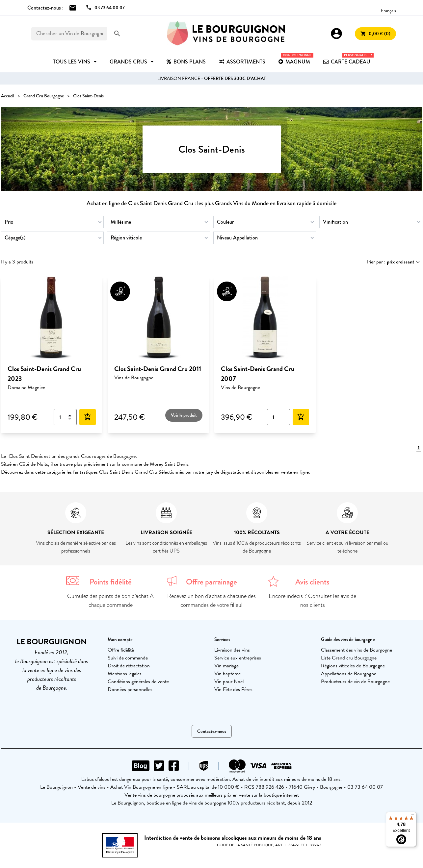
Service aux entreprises (238, 658)
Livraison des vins (232, 650)
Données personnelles (130, 689)
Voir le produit (184, 415)
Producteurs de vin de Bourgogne (355, 682)
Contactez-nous (212, 731)
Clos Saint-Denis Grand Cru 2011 (158, 369)
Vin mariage (226, 666)
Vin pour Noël (229, 682)
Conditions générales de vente (138, 682)
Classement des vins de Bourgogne (357, 650)
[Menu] (412, 816)
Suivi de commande (128, 658)
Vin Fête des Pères (233, 689)
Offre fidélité (121, 650)
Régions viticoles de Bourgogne (353, 666)
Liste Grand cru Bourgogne (349, 658)
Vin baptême (227, 674)
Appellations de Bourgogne (349, 674)
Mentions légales (125, 674)
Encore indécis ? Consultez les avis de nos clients (312, 600)
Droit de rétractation (129, 666)
